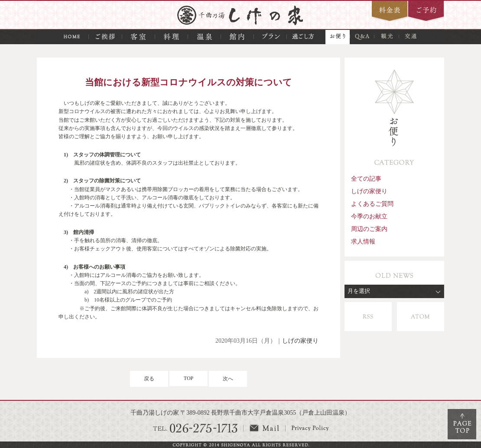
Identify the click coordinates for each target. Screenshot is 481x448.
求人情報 (363, 241)
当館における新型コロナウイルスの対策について (188, 82)
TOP (188, 378)
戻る (149, 379)
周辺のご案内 (369, 229)
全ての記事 (366, 179)
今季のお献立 (369, 216)
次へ (228, 379)
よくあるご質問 (372, 204)
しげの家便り (300, 341)
